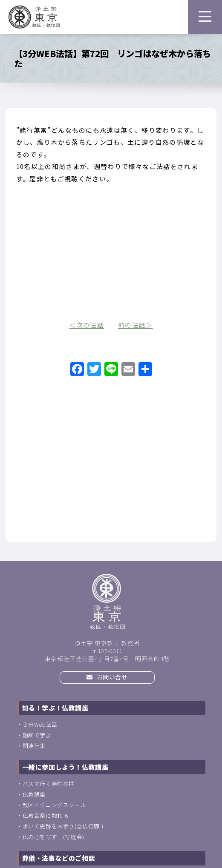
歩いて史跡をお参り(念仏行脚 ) (63, 826)
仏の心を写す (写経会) (53, 837)
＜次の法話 (86, 325)
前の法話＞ (136, 325)
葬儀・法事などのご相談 (59, 858)
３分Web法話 (40, 724)
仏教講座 (34, 794)
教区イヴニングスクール (55, 805)
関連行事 (34, 746)
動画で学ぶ (37, 735)
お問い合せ (107, 677)
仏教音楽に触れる (46, 815)
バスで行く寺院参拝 (49, 783)
